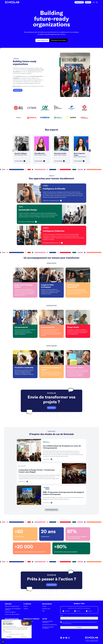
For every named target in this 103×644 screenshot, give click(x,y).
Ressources (47, 604)
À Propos (27, 604)
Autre (45, 619)
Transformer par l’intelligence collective (13, 609)
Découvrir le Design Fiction (12, 606)
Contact (88, 2)
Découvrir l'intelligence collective (51, 243)
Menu (95, 2)
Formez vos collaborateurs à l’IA (51, 201)
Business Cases (79, 2)
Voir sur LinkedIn (19, 161)
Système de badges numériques (47, 622)
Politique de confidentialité (50, 625)
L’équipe (26, 609)
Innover (8, 604)
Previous (13, 150)
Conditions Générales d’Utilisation (48, 627)
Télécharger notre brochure (59, 40)
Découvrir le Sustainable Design (26, 222)
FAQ (43, 611)
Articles (44, 606)
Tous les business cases (51, 510)
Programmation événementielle (28, 624)
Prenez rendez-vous (42, 40)
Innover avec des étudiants (12, 614)
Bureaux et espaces (31, 619)
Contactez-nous (52, 585)
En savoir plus (18, 90)
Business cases (46, 609)
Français (8, 638)
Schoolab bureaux (28, 621)
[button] (3, 642)
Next (90, 150)
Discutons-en (51, 408)
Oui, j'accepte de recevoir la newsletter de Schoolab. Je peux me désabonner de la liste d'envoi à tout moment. (80, 623)
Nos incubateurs (12, 619)
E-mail (61, 615)
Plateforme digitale (10, 612)
